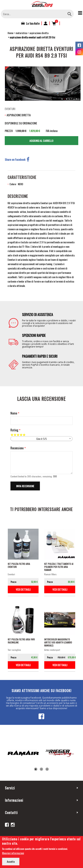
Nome (14, 413)
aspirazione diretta (39, 33)
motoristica (21, 33)
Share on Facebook (17, 159)
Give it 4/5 (21, 435)
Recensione (17, 448)
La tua (33, 23)
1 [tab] (36, 769)
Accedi (46, 23)
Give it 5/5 (24, 435)
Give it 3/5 (18, 435)
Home (10, 33)
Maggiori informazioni (13, 853)
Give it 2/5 (15, 435)
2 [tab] (41, 769)
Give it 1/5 (12, 435)
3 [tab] (47, 769)
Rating (14, 430)
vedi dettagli (23, 589)
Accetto (11, 861)
